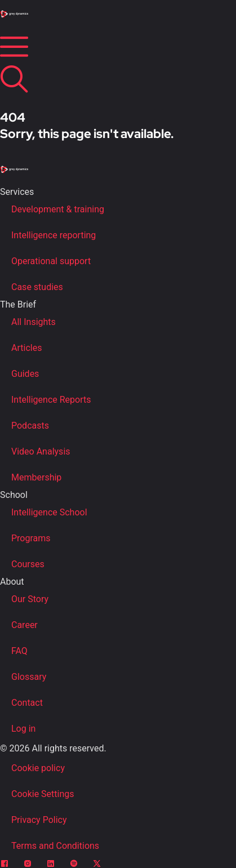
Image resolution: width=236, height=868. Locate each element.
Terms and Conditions (55, 846)
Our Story (30, 599)
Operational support (51, 261)
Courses (28, 564)
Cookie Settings (43, 794)
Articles (26, 348)
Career (25, 625)
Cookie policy (38, 768)
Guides (25, 374)
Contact (27, 703)
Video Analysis (41, 451)
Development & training (58, 209)
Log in (23, 729)
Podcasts (30, 426)
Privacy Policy (39, 820)
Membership (36, 477)
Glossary (29, 677)
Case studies (37, 287)
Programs (31, 538)
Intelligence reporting (54, 235)
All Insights (34, 322)
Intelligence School (49, 512)
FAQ (19, 651)
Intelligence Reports (51, 400)
